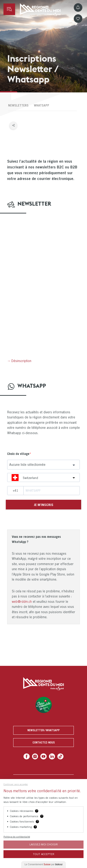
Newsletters (18, 105)
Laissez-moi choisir (44, 844)
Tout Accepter (44, 854)
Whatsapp (42, 105)
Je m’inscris (44, 505)
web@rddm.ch (22, 602)
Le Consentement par (43, 864)
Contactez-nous (44, 742)
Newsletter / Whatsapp (43, 730)
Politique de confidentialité (17, 837)
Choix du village (18, 454)
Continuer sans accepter (16, 784)
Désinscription (21, 361)
